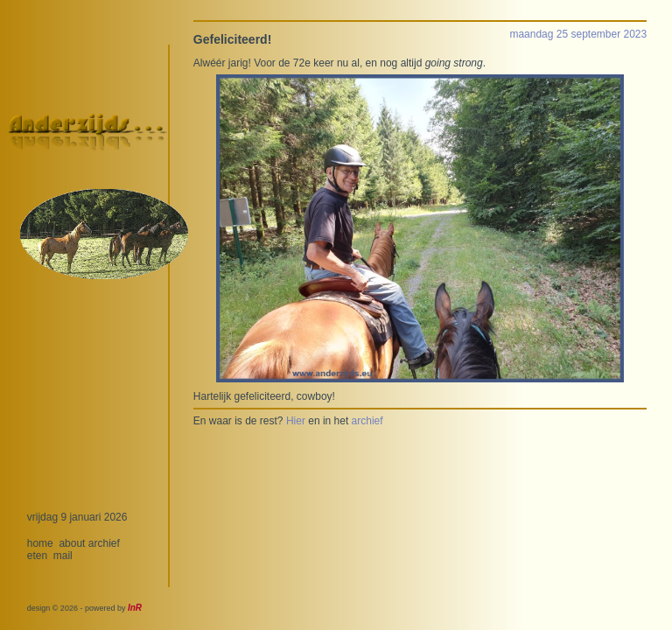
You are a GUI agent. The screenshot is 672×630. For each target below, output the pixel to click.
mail (63, 556)
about (72, 543)
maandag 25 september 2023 (578, 34)
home (40, 543)
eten (37, 556)
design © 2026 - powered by (84, 608)
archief (104, 543)
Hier (296, 421)
